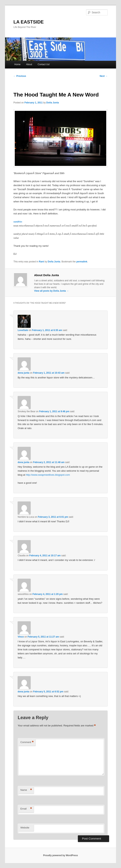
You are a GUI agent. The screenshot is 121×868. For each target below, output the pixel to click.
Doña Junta (52, 103)
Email (26, 809)
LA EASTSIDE (29, 22)
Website (25, 828)
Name (26, 790)
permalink (82, 262)
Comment (27, 742)
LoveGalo (23, 330)
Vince (21, 637)
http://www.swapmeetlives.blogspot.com (48, 475)
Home (17, 64)
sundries (18, 222)
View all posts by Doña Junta (51, 291)
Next (104, 76)
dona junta (23, 373)
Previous (20, 76)
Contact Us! (44, 64)
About (29, 64)
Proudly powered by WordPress (60, 855)
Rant (42, 262)
